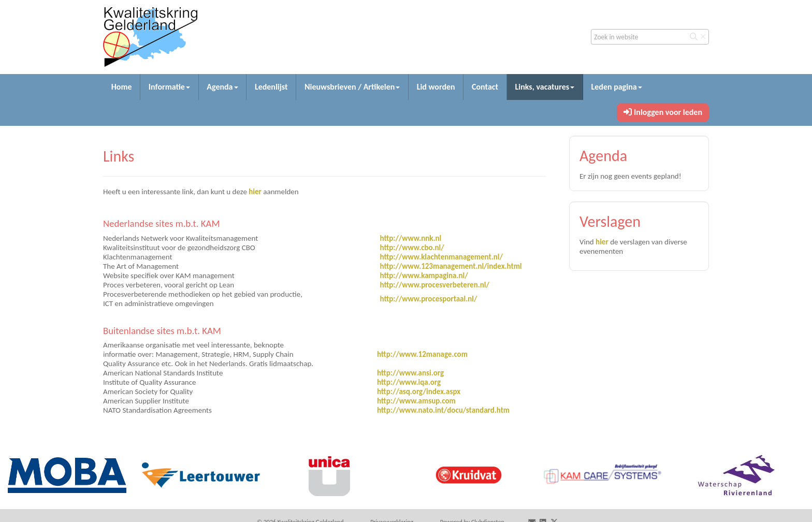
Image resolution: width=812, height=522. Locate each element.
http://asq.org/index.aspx (419, 392)
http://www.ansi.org (410, 373)
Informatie (169, 87)
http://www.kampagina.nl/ (424, 275)
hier (255, 192)
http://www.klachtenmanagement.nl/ (441, 257)
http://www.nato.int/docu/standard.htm (443, 410)
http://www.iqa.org (409, 382)
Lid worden (436, 87)
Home (122, 87)
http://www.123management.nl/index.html (451, 266)
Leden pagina (616, 87)
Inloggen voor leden (663, 112)
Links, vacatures (545, 87)
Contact (485, 87)
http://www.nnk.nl (410, 238)
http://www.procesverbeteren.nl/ (434, 285)
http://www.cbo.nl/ (412, 248)
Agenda (222, 87)
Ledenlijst (271, 87)
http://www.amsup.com (416, 401)
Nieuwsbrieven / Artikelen (352, 87)
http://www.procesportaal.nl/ (428, 299)
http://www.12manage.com (422, 354)
